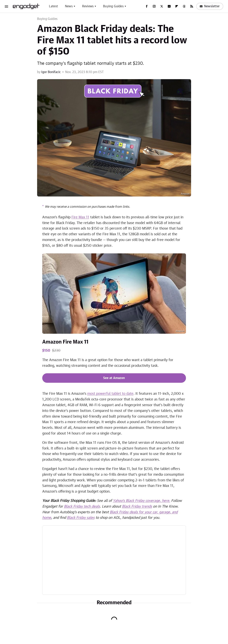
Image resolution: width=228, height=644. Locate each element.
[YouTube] (169, 6)
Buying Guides (113, 6)
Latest (53, 6)
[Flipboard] (177, 6)
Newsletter (210, 6)
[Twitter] (162, 6)
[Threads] (184, 6)
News (69, 6)
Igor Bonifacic (51, 72)
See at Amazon (114, 378)
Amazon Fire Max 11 (65, 342)
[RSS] (192, 6)
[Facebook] (147, 6)
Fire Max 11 (80, 217)
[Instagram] (154, 6)
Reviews (88, 6)
